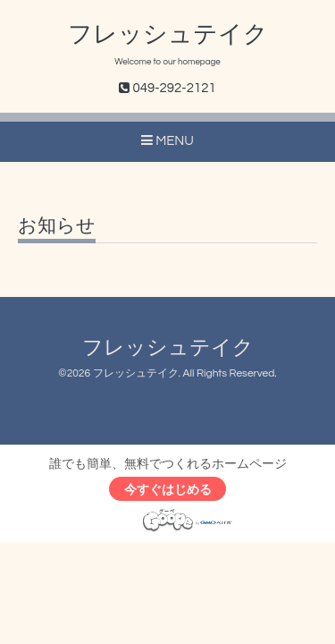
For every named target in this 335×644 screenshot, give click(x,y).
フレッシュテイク (168, 35)
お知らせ (57, 226)
